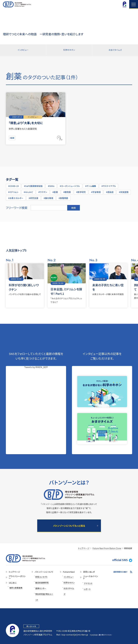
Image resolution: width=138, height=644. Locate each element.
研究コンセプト (41, 577)
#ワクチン (43, 191)
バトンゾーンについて (43, 573)
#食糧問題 (63, 197)
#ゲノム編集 (91, 185)
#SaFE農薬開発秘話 (33, 185)
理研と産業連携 (15, 588)
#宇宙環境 (96, 191)
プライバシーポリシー (16, 578)
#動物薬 (67, 191)
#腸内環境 (48, 197)
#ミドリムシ (13, 191)
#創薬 (12, 137)
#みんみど (28, 191)
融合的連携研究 (42, 581)
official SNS (125, 561)
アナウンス (88, 584)
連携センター (41, 585)
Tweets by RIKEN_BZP (36, 366)
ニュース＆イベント (90, 578)
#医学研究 (81, 191)
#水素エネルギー (16, 197)
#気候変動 (124, 191)
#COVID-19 (13, 185)
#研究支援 (33, 197)
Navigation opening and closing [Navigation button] (134, 4)
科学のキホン (69, 50)
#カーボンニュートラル (70, 185)
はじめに (12, 584)
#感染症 (110, 191)
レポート (87, 588)
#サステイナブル (109, 185)
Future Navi (68, 573)
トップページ (14, 573)
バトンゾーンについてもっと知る (69, 526)
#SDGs (51, 185)
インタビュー (23, 50)
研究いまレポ (88, 573)
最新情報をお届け (120, 572)
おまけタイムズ (115, 50)
